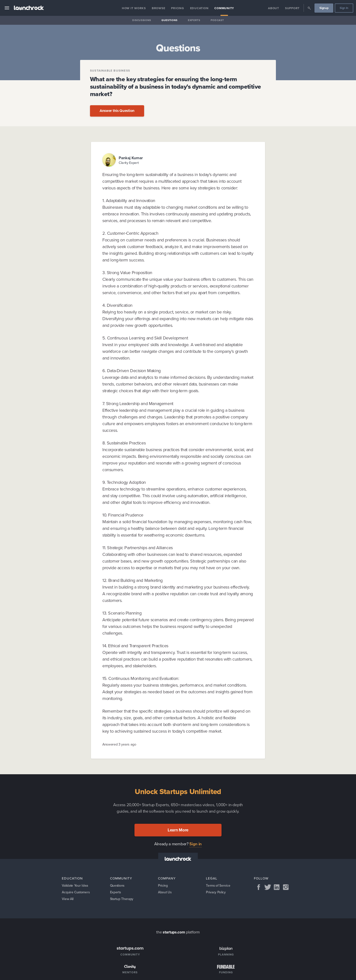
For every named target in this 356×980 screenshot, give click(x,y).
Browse (159, 8)
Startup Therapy (122, 900)
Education (199, 8)
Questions (169, 20)
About (274, 8)
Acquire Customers (76, 893)
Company (167, 878)
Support (292, 8)
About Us (165, 893)
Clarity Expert (129, 163)
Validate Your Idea (75, 886)
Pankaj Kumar (131, 158)
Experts (194, 20)
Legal (212, 878)
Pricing (178, 8)
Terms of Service (218, 886)
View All (68, 900)
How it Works (134, 8)
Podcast (217, 20)
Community (224, 8)
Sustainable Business (110, 71)
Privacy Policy (216, 893)
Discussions (142, 20)
